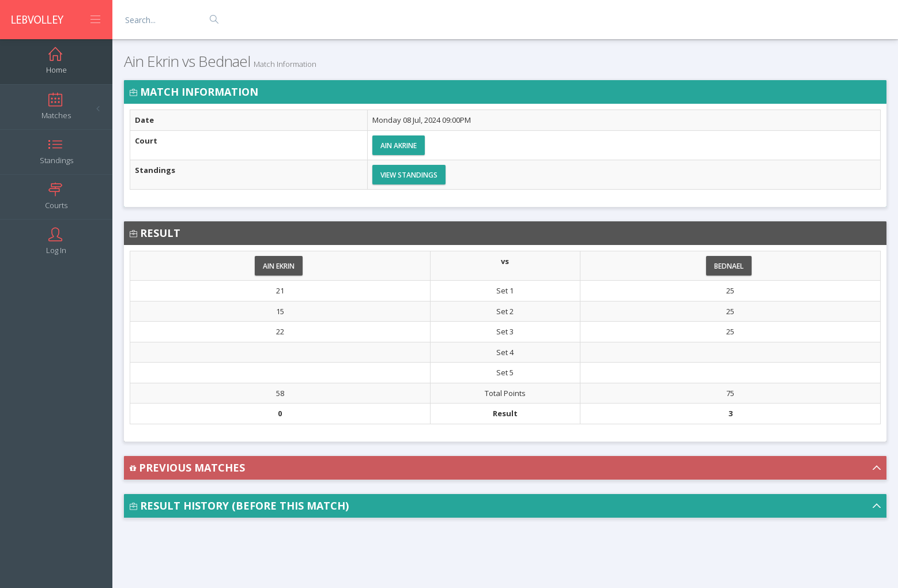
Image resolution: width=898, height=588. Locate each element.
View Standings (409, 175)
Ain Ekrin (279, 266)
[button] (505, 468)
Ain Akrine (399, 146)
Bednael (729, 266)
